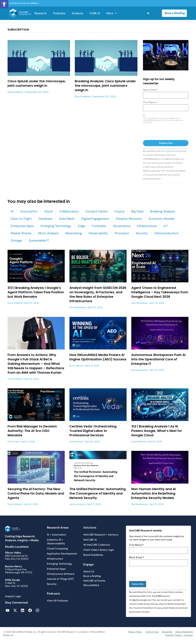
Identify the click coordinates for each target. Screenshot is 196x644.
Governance (122, 226)
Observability (98, 233)
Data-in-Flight (21, 219)
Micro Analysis (48, 233)
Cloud (48, 211)
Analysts (77, 13)
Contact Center (97, 211)
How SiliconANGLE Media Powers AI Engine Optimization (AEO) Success (98, 357)
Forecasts (99, 226)
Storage (16, 240)
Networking (74, 233)
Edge (82, 226)
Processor (122, 233)
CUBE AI (95, 13)
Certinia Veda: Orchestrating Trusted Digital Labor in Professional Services (93, 431)
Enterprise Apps (22, 226)
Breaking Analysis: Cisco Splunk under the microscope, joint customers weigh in (105, 86)
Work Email (150, 90)
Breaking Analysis (162, 211)
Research (41, 13)
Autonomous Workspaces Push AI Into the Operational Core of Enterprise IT (158, 359)
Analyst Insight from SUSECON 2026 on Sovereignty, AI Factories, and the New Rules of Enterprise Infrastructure (98, 294)
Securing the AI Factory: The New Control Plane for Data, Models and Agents (36, 493)
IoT (166, 226)
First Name (150, 102)
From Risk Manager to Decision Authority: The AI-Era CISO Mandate (32, 431)
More (112, 13)
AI (12, 211)
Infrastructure (147, 226)
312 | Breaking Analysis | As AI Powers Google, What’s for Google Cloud (157, 431)
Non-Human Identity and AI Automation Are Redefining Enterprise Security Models (153, 493)
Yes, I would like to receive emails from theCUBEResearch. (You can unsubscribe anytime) (163, 120)
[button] (4, 4)
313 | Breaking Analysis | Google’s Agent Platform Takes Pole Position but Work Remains (36, 292)
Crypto (120, 211)
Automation (29, 211)
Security (142, 233)
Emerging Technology (56, 226)
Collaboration (69, 211)
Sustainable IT (39, 240)
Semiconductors (166, 233)
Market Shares (21, 233)
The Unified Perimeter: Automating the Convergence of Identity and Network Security (98, 493)
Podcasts (59, 13)
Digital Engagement (95, 219)
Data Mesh (67, 219)
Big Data (137, 211)
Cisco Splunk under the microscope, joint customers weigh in (37, 83)
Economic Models (162, 219)
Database (45, 219)
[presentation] (167, 132)
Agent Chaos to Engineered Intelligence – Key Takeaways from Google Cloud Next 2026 (160, 292)
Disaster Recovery (129, 219)
